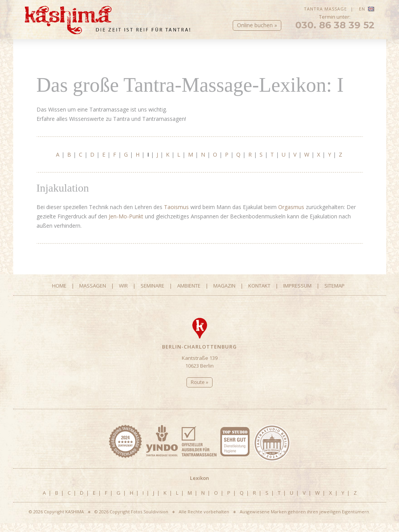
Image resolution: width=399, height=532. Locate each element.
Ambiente (253, 51)
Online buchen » (257, 31)
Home (33, 51)
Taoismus (176, 215)
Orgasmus (291, 215)
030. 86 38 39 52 (335, 31)
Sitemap (335, 295)
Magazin (309, 51)
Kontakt (362, 51)
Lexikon (199, 61)
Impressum (297, 295)
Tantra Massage (325, 9)
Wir (139, 51)
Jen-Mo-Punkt (126, 225)
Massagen (83, 51)
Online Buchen (241, 61)
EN (367, 9)
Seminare (196, 51)
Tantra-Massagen (51, 61)
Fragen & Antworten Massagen (133, 61)
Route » (199, 391)
